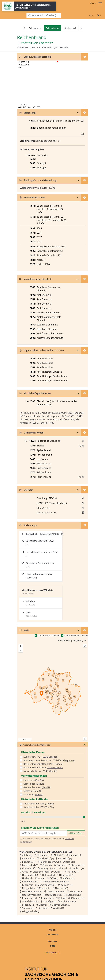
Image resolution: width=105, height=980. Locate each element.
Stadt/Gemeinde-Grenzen (76, 636)
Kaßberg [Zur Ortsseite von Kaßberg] (54, 878)
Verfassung (27, 113)
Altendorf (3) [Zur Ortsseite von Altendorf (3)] (75, 855)
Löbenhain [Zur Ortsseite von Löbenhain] (28, 885)
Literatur (26, 490)
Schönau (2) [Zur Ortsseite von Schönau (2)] (28, 905)
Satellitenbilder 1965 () (39, 804)
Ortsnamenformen (31, 433)
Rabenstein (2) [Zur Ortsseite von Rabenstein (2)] (73, 895)
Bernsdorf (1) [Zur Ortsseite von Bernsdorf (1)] (65, 858)
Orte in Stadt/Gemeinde (49, 636)
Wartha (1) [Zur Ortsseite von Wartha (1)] (58, 908)
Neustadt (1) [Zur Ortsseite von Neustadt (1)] (62, 888)
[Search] (44, 15)
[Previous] (24, 28)
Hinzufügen (76, 833)
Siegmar (62, 128)
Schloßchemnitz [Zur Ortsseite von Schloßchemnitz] (30, 901)
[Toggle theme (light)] (99, 15)
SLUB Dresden (50, 757)
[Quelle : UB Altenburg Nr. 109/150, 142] (83, 441)
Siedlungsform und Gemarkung (38, 180)
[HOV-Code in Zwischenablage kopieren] (55, 48)
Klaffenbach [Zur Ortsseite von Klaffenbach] (69, 878)
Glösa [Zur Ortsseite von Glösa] (25, 872)
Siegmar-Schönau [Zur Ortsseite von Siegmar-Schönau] (61, 905)
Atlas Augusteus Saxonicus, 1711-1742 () (49, 760)
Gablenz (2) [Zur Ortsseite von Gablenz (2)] (78, 868)
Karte (24, 630)
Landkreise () (34, 780)
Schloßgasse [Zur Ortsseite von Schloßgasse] (50, 901)
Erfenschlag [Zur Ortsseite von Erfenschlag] (42, 868)
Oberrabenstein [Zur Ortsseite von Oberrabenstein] (53, 895)
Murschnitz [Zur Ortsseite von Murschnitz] (45, 888)
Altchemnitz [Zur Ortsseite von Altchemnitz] (43, 855)
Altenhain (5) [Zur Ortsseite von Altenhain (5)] (29, 858)
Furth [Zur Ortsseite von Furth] (65, 868)
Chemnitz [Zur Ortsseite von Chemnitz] (47, 865)
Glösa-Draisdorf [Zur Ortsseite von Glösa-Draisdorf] (41, 872)
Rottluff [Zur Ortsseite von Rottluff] (62, 898)
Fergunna (69, 760)
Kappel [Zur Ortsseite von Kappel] (41, 878)
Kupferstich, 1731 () (41, 757)
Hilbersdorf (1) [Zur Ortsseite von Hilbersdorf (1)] (67, 875)
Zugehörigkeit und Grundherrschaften (41, 350)
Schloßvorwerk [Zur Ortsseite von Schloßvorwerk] (68, 901)
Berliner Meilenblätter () (43, 764)
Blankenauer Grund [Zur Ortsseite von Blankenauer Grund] (51, 862)
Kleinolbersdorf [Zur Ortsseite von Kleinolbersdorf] (30, 882)
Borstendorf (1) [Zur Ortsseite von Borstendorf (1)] (30, 865)
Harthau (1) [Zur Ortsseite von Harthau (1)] (73, 872)
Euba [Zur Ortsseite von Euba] (55, 868)
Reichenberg (35, 28)
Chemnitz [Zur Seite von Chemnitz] (46, 43)
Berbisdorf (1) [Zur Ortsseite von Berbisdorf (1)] (47, 858)
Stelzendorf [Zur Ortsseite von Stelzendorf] (28, 908)
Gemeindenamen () (37, 787)
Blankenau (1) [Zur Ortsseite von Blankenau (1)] (29, 862)
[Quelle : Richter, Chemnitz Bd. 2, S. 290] (83, 446)
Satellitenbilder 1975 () (39, 807)
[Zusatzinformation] (82, 121)
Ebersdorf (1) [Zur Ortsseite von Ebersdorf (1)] (78, 865)
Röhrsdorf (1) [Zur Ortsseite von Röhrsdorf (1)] (77, 898)
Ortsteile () (32, 791)
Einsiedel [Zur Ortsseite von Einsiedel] (27, 868)
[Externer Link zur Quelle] (80, 446)
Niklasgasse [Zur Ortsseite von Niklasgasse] (76, 892)
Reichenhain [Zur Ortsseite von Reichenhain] (48, 898)
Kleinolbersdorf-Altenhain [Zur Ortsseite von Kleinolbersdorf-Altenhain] (56, 882)
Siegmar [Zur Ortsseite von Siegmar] (43, 905)
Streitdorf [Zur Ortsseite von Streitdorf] (44, 908)
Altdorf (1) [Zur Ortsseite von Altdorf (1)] (59, 855)
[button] (83, 441)
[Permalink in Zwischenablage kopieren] (62, 534)
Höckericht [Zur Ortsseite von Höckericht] (28, 878)
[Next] (81, 28)
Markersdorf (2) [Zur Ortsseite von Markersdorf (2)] (46, 885)
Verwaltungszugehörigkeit (35, 279)
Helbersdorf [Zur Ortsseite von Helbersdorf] (49, 875)
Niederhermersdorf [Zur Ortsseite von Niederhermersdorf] (32, 892)
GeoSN (53, 771)
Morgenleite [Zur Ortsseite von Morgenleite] (28, 888)
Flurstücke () (33, 795)
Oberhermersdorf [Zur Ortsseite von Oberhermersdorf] (31, 895)
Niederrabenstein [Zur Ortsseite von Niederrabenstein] (56, 892)
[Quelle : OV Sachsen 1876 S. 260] (83, 477)
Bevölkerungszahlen (32, 198)
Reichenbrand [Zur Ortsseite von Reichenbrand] (29, 898)
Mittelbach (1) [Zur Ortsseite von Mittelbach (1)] (65, 885)
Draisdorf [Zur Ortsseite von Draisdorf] (62, 865)
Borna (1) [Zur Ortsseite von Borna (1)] (70, 862)
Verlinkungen (28, 525)
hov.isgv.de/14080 (50, 534)
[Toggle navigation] (96, 4)
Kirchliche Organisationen (35, 393)
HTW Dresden (55, 764)
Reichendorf (70, 28)
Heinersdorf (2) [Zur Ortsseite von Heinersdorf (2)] (30, 875)
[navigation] (52, 28)
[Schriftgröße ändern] (91, 15)
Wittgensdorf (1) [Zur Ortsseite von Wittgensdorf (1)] (31, 911)
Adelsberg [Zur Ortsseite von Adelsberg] (27, 855)
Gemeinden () (34, 784)
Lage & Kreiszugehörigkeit (35, 57)
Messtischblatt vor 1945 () (40, 771)
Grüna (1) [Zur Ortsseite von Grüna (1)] (58, 872)
